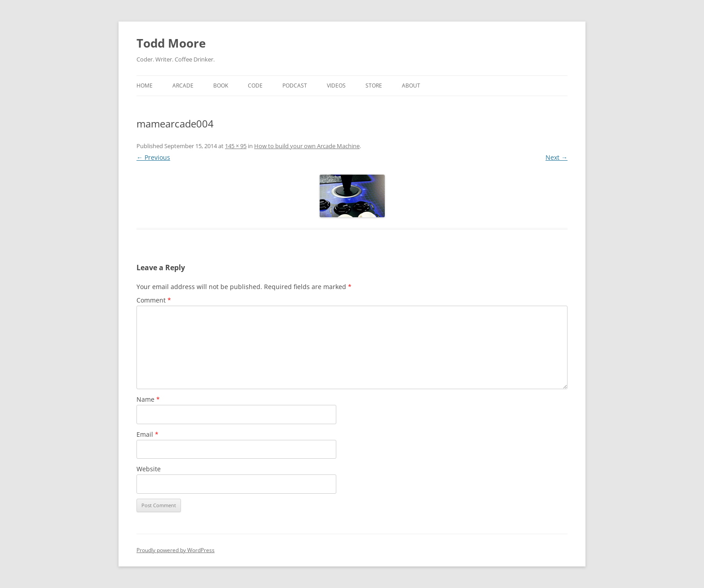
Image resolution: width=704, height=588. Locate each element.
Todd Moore (171, 43)
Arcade (183, 86)
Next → (557, 157)
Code (255, 86)
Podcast (295, 86)
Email (147, 434)
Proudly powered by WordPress (176, 550)
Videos (336, 86)
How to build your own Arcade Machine (307, 146)
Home (145, 86)
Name (148, 399)
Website (149, 469)
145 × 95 (236, 146)
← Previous (153, 157)
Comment (154, 300)
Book (221, 86)
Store (374, 86)
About (411, 86)
